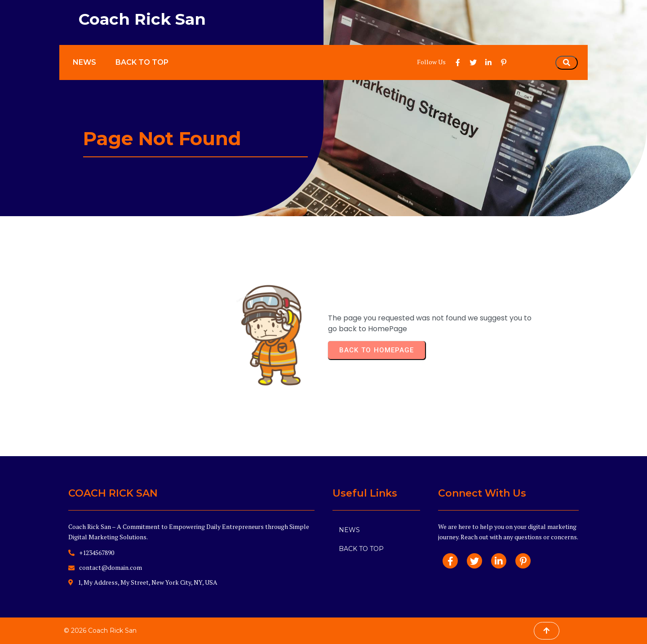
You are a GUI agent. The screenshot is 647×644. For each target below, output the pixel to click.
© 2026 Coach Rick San (100, 631)
